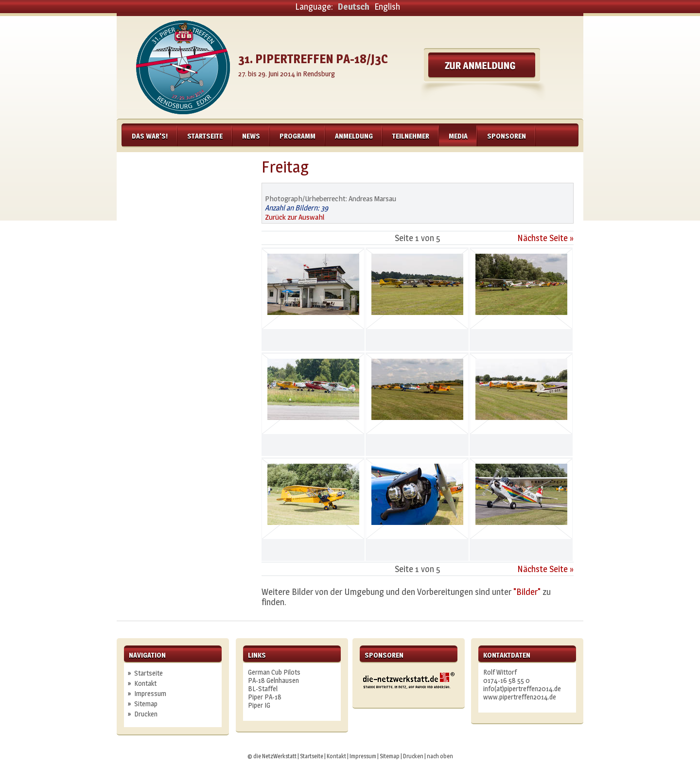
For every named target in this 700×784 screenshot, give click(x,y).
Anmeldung (354, 136)
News (251, 136)
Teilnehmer (411, 136)
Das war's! (150, 136)
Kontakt (145, 683)
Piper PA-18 (265, 697)
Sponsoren (507, 136)
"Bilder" (527, 592)
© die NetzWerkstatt (272, 756)
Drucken (146, 714)
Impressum (150, 693)
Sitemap (146, 704)
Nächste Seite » (545, 238)
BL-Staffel (263, 688)
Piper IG (259, 705)
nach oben (440, 756)
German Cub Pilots (274, 672)
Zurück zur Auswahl (295, 217)
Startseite (205, 136)
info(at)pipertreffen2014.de (522, 688)
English (387, 7)
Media (458, 136)
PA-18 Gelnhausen (273, 680)
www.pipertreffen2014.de (520, 697)
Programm (297, 136)
